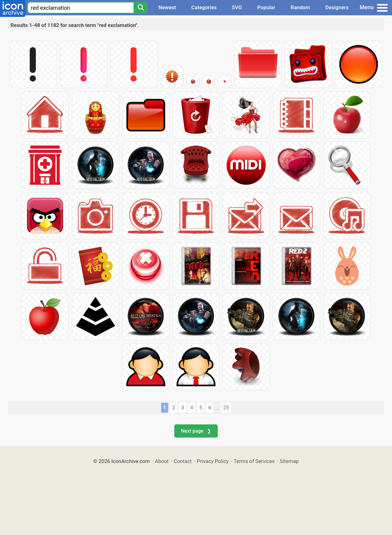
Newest (167, 7)
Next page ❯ (196, 431)
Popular (266, 7)
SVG (237, 7)
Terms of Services (254, 461)
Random (300, 7)
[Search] (141, 8)
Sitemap (289, 461)
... (217, 408)
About (162, 461)
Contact (183, 461)
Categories (204, 7)
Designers (337, 7)
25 (226, 408)
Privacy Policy (213, 461)
